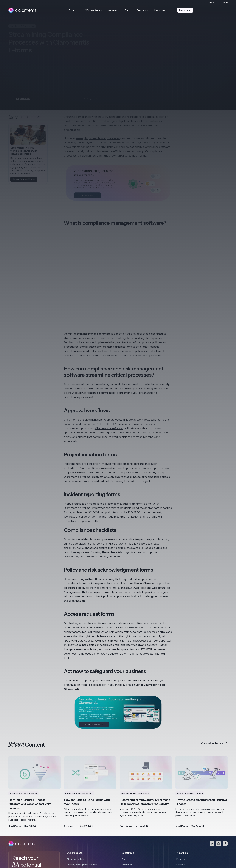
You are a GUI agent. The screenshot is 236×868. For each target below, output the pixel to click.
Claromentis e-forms (109, 371)
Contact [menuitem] (105, 848)
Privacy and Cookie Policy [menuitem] (21, 848)
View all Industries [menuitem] (185, 825)
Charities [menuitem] (181, 819)
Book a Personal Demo (24, 179)
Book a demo (185, 10)
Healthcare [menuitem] (182, 814)
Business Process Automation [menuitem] (81, 814)
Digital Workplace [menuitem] (76, 802)
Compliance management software (87, 277)
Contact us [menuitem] (223, 2)
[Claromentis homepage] (22, 10)
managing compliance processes (98, 138)
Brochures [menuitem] (127, 808)
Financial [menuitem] (181, 808)
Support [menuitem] (212, 2)
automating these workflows (112, 376)
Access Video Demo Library (28, 829)
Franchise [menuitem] (181, 802)
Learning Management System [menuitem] (82, 808)
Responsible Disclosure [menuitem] (72, 848)
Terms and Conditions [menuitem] (47, 848)
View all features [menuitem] (75, 819)
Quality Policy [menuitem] (92, 848)
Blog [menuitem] (124, 802)
